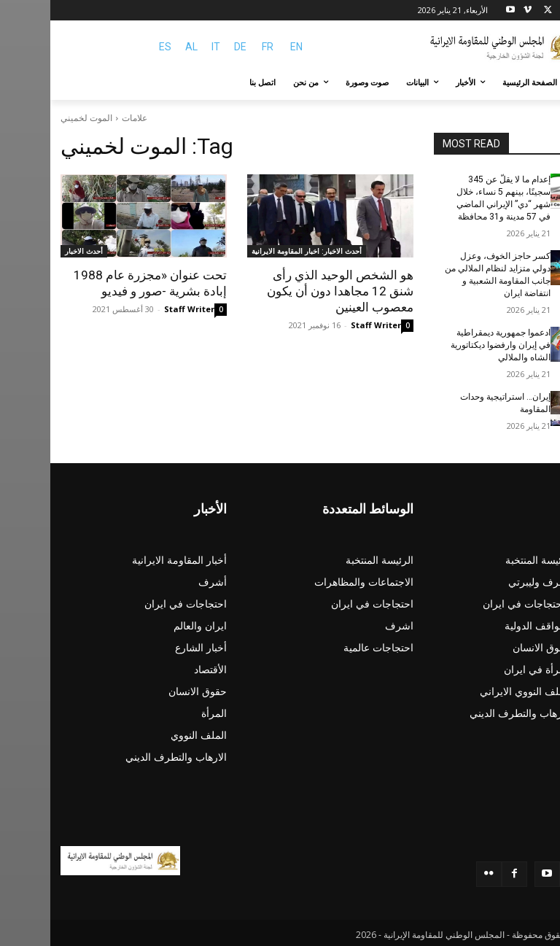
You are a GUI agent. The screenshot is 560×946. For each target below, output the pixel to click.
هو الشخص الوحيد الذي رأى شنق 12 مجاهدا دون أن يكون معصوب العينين (290, 291)
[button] (533, 83)
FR (217, 47)
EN (246, 47)
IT (166, 47)
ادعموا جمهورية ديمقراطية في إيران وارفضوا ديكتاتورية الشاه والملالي (450, 344)
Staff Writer (326, 325)
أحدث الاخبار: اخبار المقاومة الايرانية (256, 251)
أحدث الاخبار (34, 251)
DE (190, 47)
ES (115, 47)
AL (141, 47)
